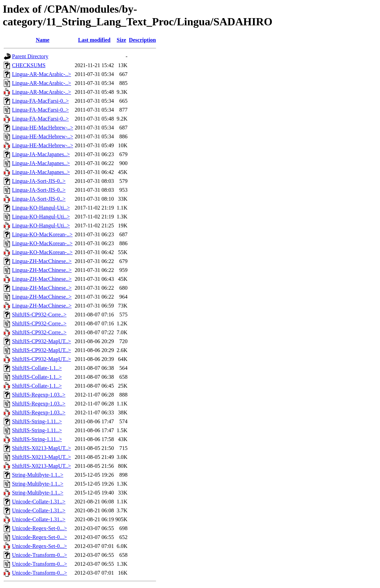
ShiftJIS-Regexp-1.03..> (39, 395)
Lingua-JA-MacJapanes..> (41, 154)
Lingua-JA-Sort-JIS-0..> (39, 181)
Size (122, 40)
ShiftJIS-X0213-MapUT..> (41, 448)
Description (142, 40)
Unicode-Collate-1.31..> (39, 502)
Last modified (94, 40)
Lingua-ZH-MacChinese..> (42, 261)
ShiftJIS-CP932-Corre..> (39, 315)
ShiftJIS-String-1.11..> (37, 421)
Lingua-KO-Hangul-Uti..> (41, 208)
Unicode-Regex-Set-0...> (40, 528)
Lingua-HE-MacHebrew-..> (43, 128)
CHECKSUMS (29, 65)
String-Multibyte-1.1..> (38, 475)
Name (42, 40)
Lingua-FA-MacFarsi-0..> (40, 101)
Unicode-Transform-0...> (40, 555)
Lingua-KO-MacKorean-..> (42, 234)
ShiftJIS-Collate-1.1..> (37, 368)
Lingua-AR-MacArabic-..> (42, 74)
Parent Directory (30, 56)
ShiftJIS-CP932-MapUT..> (41, 341)
